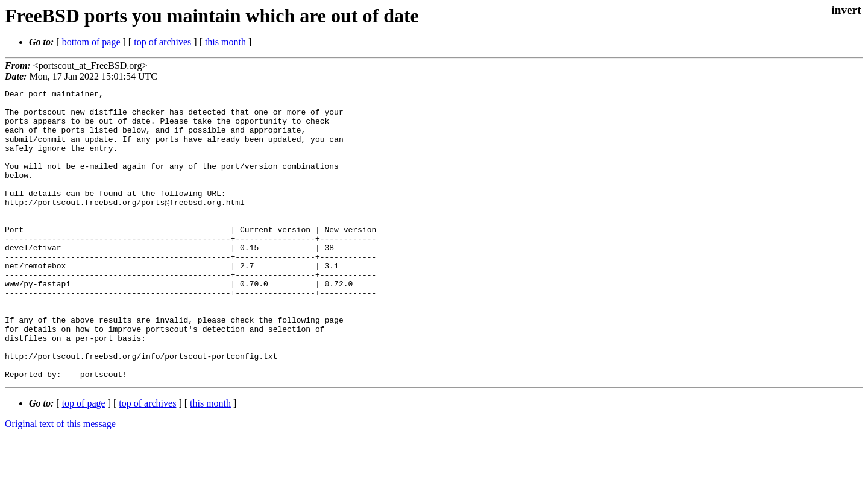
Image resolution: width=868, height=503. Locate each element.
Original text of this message (60, 482)
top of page (84, 461)
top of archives (162, 42)
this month (225, 42)
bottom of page (91, 42)
